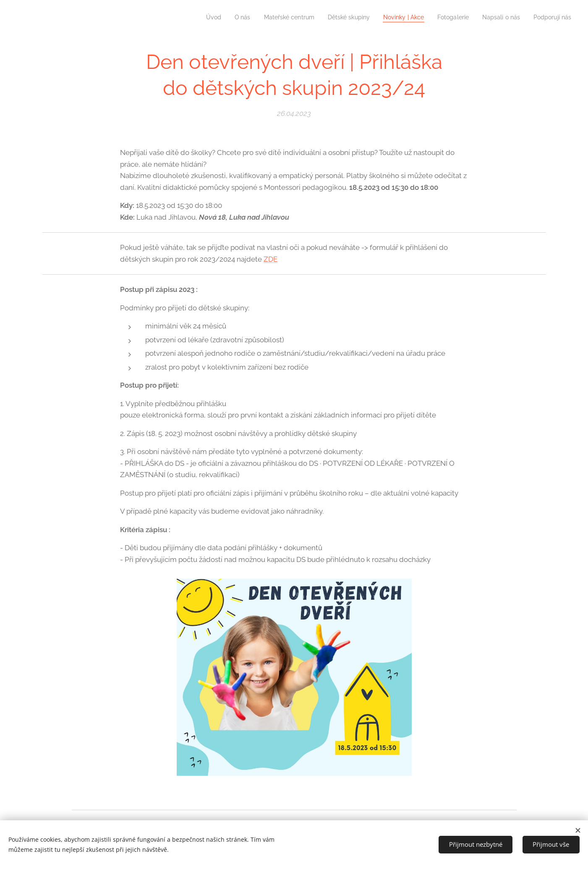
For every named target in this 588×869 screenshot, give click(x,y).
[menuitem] (193, 17)
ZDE (270, 259)
